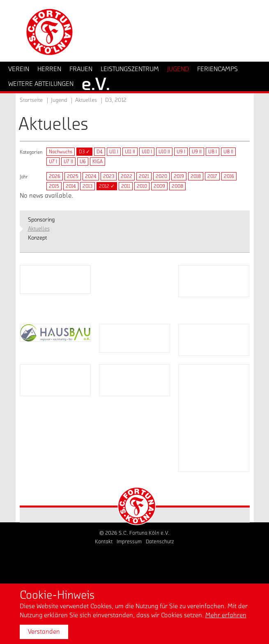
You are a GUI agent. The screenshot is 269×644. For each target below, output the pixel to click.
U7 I (53, 162)
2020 (161, 176)
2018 (196, 176)
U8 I (213, 152)
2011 (126, 186)
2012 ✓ (107, 186)
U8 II (228, 152)
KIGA (98, 162)
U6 (83, 162)
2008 (177, 186)
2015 (54, 186)
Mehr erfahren (226, 615)
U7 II (68, 162)
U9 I (181, 152)
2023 (109, 176)
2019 (179, 176)
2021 (144, 176)
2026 (55, 176)
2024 (91, 176)
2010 (142, 186)
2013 (87, 186)
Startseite (31, 100)
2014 (71, 186)
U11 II (130, 152)
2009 (159, 186)
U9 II (197, 152)
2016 (229, 176)
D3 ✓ (84, 152)
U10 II (164, 152)
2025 (73, 176)
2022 (126, 176)
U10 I (147, 152)
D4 (100, 152)
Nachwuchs (61, 152)
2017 (212, 176)
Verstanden (44, 632)
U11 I (114, 152)
